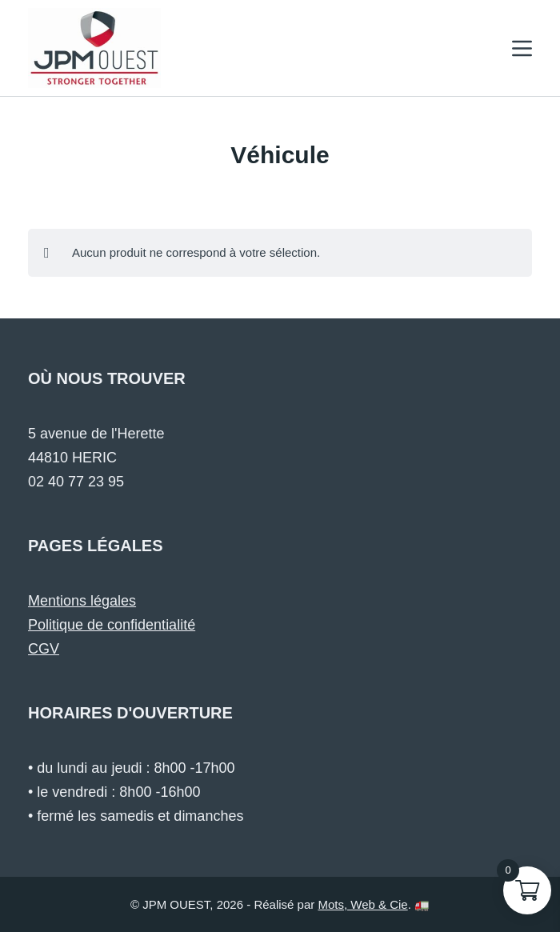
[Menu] (522, 48)
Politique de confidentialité (112, 625)
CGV (44, 649)
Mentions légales (82, 601)
